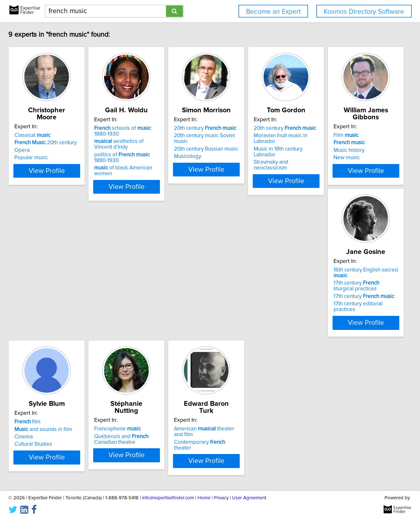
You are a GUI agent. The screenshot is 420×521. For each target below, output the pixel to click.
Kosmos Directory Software (364, 12)
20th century (56, 143)
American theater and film (65, 453)
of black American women (159, 175)
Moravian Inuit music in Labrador (350, 143)
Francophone (335, 294)
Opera (32, 150)
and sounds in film (245, 301)
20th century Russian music (248, 150)
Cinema (225, 309)
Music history (40, 309)
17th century (151, 315)
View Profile (65, 188)
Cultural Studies (235, 316)
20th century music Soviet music (254, 143)
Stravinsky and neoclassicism (346, 158)
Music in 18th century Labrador (348, 150)
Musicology (230, 158)
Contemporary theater (59, 460)
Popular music (41, 158)
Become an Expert (273, 12)
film (229, 294)
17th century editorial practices (156, 322)
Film (37, 294)
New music (38, 316)
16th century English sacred (160, 294)
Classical (43, 135)
